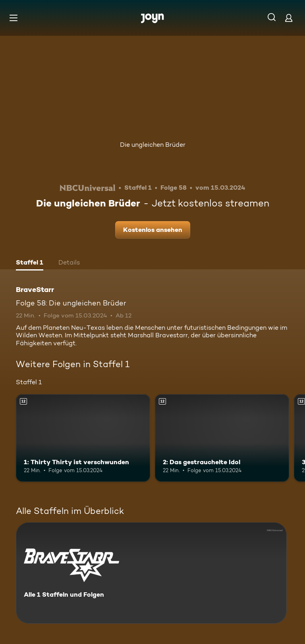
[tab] (30, 263)
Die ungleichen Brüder (153, 145)
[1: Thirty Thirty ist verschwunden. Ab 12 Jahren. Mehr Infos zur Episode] (83, 438)
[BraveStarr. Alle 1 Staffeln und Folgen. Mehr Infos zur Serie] (151, 573)
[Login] (289, 18)
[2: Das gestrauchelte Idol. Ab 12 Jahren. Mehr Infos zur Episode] (222, 438)
